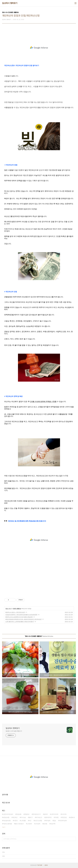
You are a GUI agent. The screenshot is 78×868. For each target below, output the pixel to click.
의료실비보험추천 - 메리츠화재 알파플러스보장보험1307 (21, 615)
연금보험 (19, 814)
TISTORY (40, 865)
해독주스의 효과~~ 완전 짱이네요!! (15, 612)
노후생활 (23, 821)
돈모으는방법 (38, 821)
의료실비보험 (7, 821)
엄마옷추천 (48, 817)
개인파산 (15, 817)
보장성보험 (6, 817)
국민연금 (64, 817)
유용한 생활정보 (17, 609)
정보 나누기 (8, 609)
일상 (55, 821)
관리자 (46, 865)
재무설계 (48, 821)
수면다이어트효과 (8, 814)
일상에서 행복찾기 (10, 3)
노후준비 (29, 824)
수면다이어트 (55, 814)
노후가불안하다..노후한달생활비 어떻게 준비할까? (20, 622)
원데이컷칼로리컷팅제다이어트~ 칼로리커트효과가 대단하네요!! (23, 619)
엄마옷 (46, 814)
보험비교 (72, 817)
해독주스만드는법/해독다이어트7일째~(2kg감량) (19, 617)
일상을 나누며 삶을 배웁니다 (14, 731)
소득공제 (38, 824)
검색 (74, 839)
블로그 (31, 817)
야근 (30, 821)
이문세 (16, 821)
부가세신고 (39, 817)
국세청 (57, 817)
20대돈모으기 (37, 814)
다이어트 (64, 814)
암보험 (45, 824)
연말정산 (27, 814)
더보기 (4, 827)
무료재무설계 (63, 821)
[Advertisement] (39, 48)
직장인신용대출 (7, 824)
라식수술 (23, 817)
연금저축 (53, 824)
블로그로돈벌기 (19, 824)
